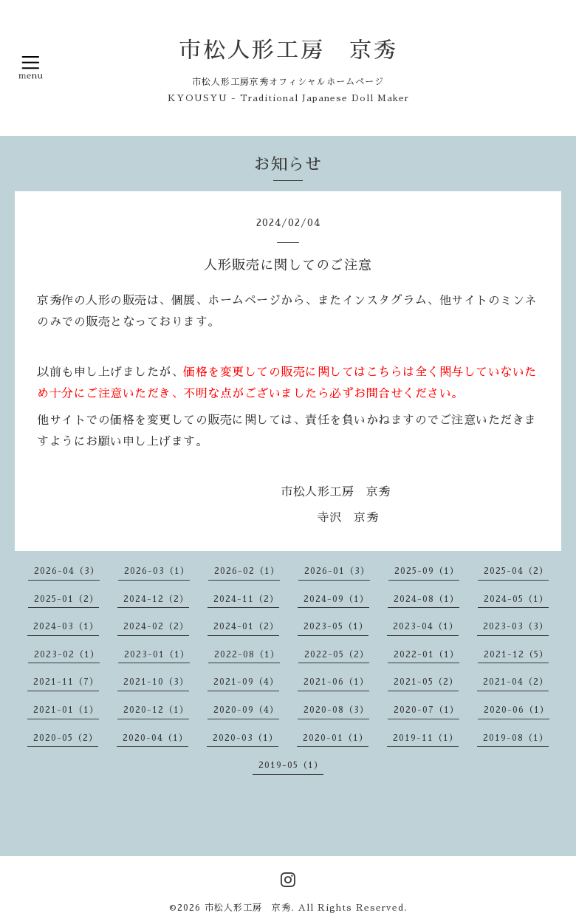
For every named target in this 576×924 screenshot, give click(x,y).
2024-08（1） (426, 599)
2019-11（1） (426, 738)
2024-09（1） (336, 599)
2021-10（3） (156, 682)
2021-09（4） (246, 682)
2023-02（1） (67, 654)
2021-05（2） (426, 682)
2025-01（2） (66, 599)
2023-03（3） (516, 626)
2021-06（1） (336, 682)
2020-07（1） (426, 710)
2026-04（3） (67, 571)
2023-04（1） (426, 626)
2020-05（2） (66, 738)
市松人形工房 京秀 (288, 50)
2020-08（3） (336, 710)
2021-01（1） (66, 710)
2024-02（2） (156, 626)
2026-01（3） (337, 571)
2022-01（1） (426, 654)
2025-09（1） (427, 571)
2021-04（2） (516, 682)
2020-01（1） (336, 738)
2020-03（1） (246, 738)
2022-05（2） (337, 654)
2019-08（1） (516, 738)
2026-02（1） (247, 571)
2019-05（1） (291, 765)
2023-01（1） (157, 654)
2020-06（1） (517, 710)
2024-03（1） (66, 626)
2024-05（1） (516, 599)
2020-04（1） (155, 738)
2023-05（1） (336, 626)
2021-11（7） (66, 682)
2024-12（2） (156, 599)
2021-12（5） (516, 654)
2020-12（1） (156, 710)
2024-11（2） (246, 599)
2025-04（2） (516, 571)
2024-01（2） (246, 626)
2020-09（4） (246, 710)
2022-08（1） (247, 654)
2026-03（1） (157, 571)
